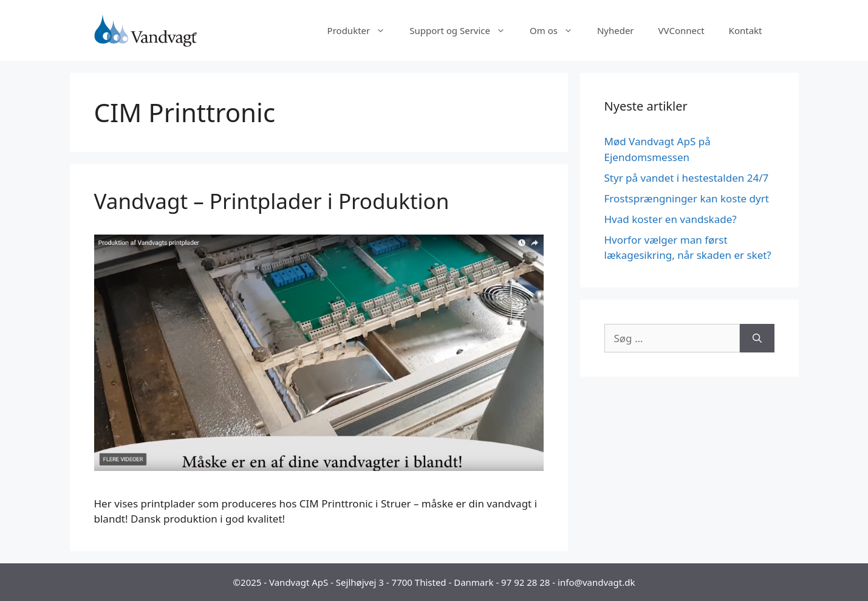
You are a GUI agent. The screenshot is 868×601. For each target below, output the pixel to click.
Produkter (363, 30)
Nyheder (616, 30)
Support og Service (463, 30)
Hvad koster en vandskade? (671, 219)
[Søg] (757, 338)
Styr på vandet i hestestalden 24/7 (687, 178)
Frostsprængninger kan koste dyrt (687, 198)
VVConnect (682, 30)
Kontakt (746, 30)
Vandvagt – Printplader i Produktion (272, 201)
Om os (557, 30)
